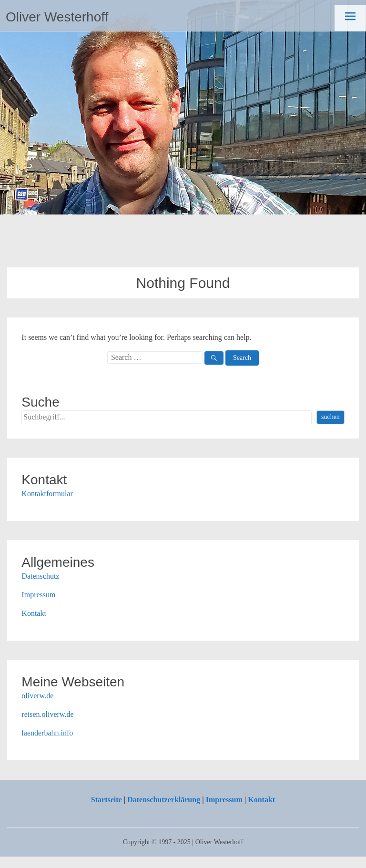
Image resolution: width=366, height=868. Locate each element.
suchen (330, 417)
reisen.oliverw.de (47, 714)
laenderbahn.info (47, 733)
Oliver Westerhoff (57, 17)
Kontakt (34, 613)
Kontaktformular (47, 494)
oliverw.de (37, 696)
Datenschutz (40, 576)
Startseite (107, 800)
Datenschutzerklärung (164, 800)
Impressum (38, 595)
